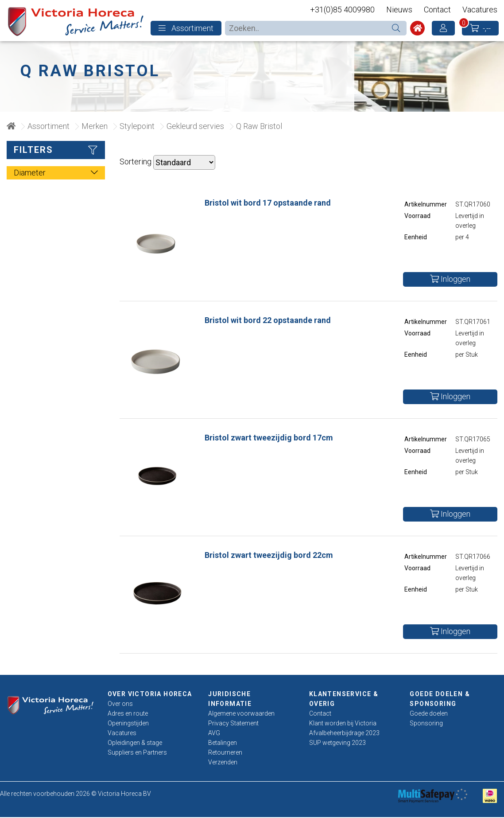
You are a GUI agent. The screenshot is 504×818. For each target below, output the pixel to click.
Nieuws (399, 10)
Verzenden (223, 763)
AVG (214, 734)
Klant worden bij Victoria (343, 724)
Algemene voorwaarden (241, 714)
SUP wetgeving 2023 (337, 744)
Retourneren (225, 753)
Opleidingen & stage (135, 744)
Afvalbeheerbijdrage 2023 (344, 734)
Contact (437, 10)
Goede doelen (429, 714)
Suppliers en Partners (137, 753)
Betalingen (223, 744)
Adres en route (128, 714)
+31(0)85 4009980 (342, 10)
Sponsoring (426, 724)
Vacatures (480, 10)
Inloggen (450, 280)
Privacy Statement (233, 724)
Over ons (120, 705)
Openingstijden (128, 724)
